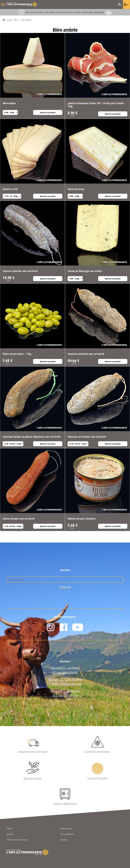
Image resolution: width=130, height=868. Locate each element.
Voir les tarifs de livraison (93, 12)
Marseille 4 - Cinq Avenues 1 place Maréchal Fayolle (65, 681)
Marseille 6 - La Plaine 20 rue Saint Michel (65, 670)
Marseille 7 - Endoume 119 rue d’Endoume (65, 693)
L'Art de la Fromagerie (22, 4)
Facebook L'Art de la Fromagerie (63, 627)
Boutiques (10, 834)
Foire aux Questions (67, 834)
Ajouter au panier (48, 112)
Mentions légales (66, 829)
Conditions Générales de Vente (17, 840)
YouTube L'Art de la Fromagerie (78, 627)
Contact (9, 829)
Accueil (9, 20)
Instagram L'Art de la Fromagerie (51, 627)
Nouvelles (64, 840)
